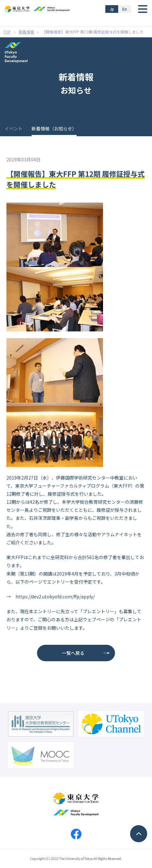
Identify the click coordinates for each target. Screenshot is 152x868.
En (125, 9)
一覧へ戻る (73, 653)
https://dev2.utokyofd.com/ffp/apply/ (55, 596)
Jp (112, 9)
